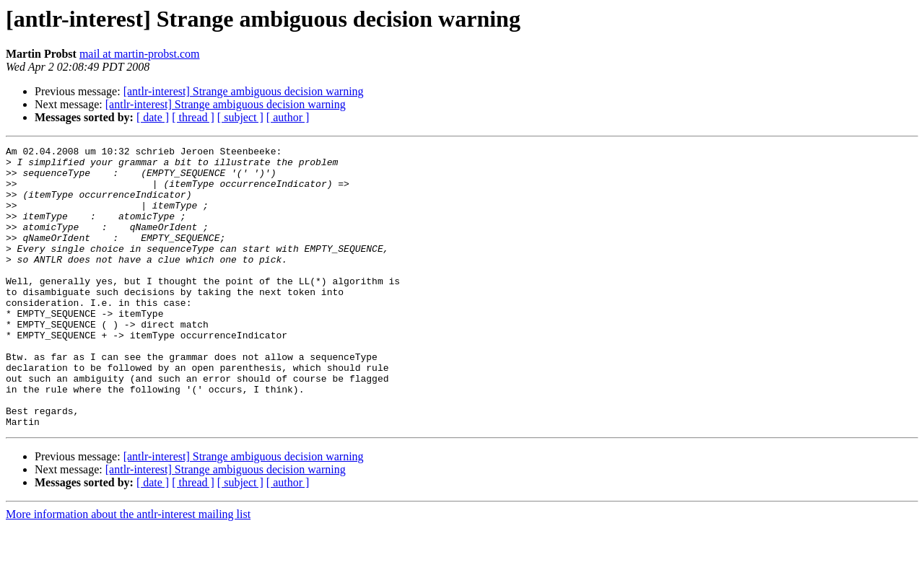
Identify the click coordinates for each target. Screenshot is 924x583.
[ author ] (288, 117)
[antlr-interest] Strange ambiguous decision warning (244, 91)
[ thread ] (193, 117)
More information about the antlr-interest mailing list (128, 570)
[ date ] (153, 117)
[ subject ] (240, 117)
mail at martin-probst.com (140, 54)
